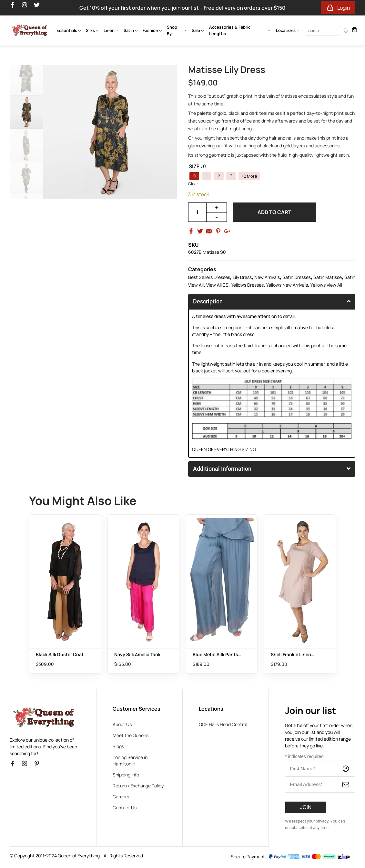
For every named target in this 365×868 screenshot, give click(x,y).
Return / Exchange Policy (138, 786)
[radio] (194, 176)
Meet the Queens (131, 735)
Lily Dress (242, 277)
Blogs (118, 746)
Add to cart (274, 212)
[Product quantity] (197, 212)
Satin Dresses (297, 277)
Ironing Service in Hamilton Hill (130, 760)
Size (194, 166)
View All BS (217, 285)
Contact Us (125, 808)
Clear (193, 184)
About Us (122, 724)
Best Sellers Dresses (209, 277)
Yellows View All (326, 285)
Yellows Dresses (247, 285)
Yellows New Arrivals (287, 285)
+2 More (249, 176)
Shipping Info (126, 775)
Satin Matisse (328, 277)
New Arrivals (267, 277)
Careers (121, 797)
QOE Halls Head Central (223, 724)
